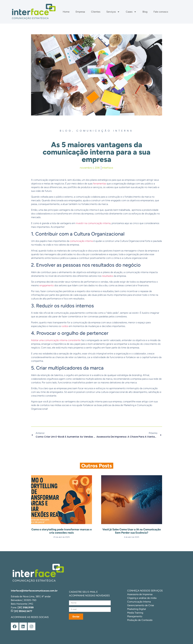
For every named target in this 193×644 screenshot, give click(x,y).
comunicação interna (81, 241)
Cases (131, 12)
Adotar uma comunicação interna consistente (56, 340)
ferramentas (100, 184)
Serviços (113, 12)
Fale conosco (161, 12)
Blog (145, 12)
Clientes (96, 12)
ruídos (65, 326)
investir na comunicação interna (93, 223)
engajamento (47, 285)
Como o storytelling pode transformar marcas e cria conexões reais (62, 531)
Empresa (80, 12)
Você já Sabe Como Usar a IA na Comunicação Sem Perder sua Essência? (132, 531)
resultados (107, 276)
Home (66, 12)
